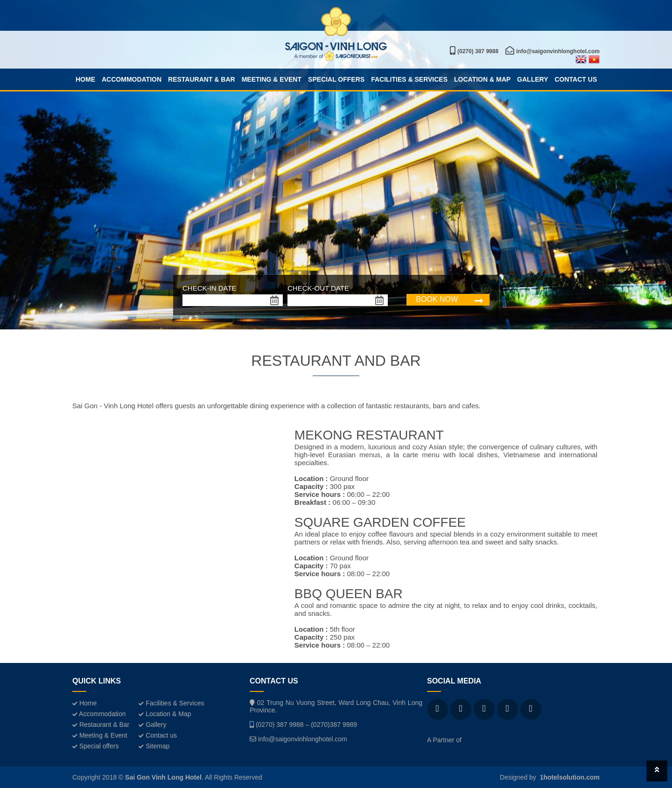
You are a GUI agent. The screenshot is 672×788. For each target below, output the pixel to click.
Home (85, 79)
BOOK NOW (437, 299)
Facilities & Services (409, 79)
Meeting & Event (272, 79)
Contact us (576, 79)
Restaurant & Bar (202, 79)
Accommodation (132, 79)
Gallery (532, 79)
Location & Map (482, 79)
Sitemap (154, 746)
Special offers (336, 79)
